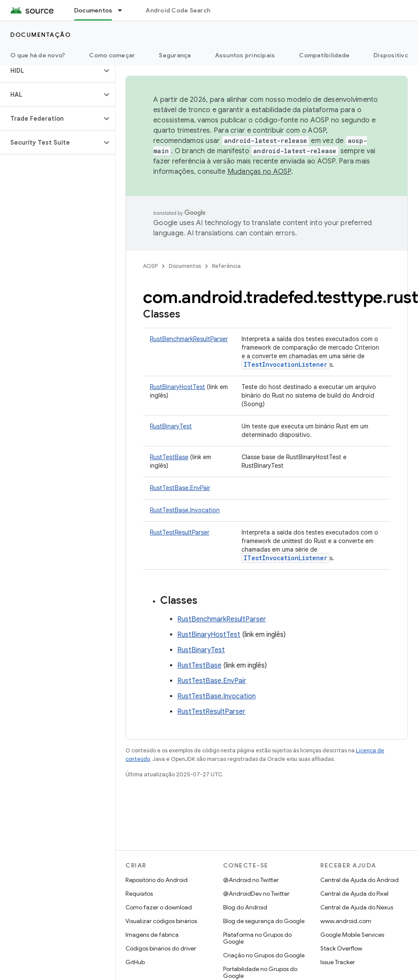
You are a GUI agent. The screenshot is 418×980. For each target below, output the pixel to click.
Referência (226, 266)
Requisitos (139, 894)
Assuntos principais (245, 55)
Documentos (185, 266)
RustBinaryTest (171, 426)
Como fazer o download (159, 907)
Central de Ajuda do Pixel (354, 894)
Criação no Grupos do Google (264, 955)
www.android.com (346, 921)
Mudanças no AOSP (259, 172)
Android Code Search (178, 10)
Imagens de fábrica (152, 935)
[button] (51, 71)
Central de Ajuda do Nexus (357, 907)
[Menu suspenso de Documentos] (124, 10)
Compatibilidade (324, 55)
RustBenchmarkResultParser (189, 339)
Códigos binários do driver (161, 948)
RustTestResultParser (180, 532)
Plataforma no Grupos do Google (257, 938)
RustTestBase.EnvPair (180, 488)
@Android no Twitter (251, 880)
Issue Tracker (338, 962)
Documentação (40, 35)
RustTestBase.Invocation (185, 510)
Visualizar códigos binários (161, 921)
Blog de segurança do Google (264, 921)
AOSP (150, 266)
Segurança (175, 55)
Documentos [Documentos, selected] (93, 10)
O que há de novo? (38, 55)
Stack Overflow (341, 948)
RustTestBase (169, 457)
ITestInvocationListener (285, 364)
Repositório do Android (157, 880)
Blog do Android (245, 907)
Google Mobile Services (352, 935)
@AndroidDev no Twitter (256, 894)
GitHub (135, 962)
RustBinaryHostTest (178, 387)
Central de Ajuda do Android (360, 880)
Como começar (112, 55)
